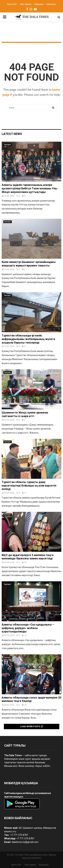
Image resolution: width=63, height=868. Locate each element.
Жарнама (39, 4)
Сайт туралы (26, 4)
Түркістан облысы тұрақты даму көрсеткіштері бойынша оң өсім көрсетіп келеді (29, 486)
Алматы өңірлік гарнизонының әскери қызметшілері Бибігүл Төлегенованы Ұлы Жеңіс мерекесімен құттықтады (29, 188)
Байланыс (51, 4)
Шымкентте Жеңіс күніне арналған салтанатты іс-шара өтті (25, 414)
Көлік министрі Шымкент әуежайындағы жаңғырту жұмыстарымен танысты (29, 264)
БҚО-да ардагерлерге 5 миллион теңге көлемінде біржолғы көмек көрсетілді (28, 557)
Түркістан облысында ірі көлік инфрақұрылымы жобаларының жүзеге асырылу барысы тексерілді (28, 339)
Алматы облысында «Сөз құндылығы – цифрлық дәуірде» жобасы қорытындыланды (28, 628)
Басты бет (12, 4)
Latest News (12, 134)
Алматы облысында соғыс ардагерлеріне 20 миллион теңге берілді (31, 699)
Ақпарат (8, 145)
